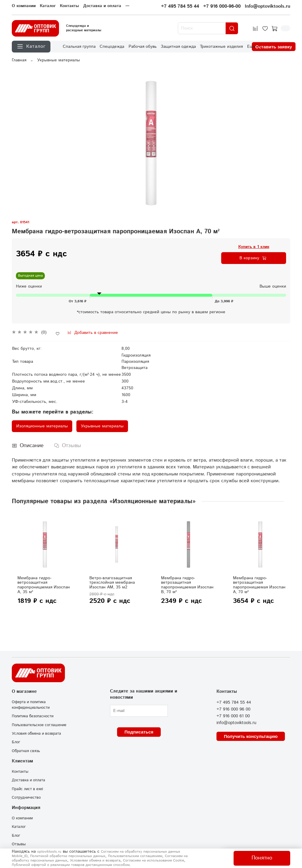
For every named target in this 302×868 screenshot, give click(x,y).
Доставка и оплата (102, 6)
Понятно (262, 858)
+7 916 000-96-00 (222, 6)
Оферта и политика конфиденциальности (31, 705)
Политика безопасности (33, 716)
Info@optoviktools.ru (267, 6)
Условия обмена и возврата (36, 734)
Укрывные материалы (59, 60)
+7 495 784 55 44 (180, 6)
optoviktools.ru (49, 852)
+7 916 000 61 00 (233, 716)
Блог (16, 742)
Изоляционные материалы (42, 426)
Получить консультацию (251, 736)
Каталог (48, 6)
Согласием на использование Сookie (154, 860)
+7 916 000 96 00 (233, 709)
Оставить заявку (274, 47)
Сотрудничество (26, 798)
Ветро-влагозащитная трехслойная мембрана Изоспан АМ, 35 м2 (112, 583)
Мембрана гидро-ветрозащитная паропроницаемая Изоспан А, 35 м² (44, 585)
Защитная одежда (178, 47)
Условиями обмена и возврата (95, 860)
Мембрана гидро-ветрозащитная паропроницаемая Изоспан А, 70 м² (259, 585)
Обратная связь (26, 751)
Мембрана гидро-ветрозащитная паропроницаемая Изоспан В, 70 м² (187, 585)
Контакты (69, 6)
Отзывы (19, 844)
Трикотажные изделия (221, 47)
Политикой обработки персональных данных (68, 856)
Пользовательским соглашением (135, 856)
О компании (24, 6)
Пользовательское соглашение (39, 725)
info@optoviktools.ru (236, 723)
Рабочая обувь (143, 47)
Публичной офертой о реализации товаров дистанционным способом (71, 865)
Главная (19, 60)
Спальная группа (79, 47)
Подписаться (139, 732)
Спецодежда (112, 47)
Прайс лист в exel (27, 789)
